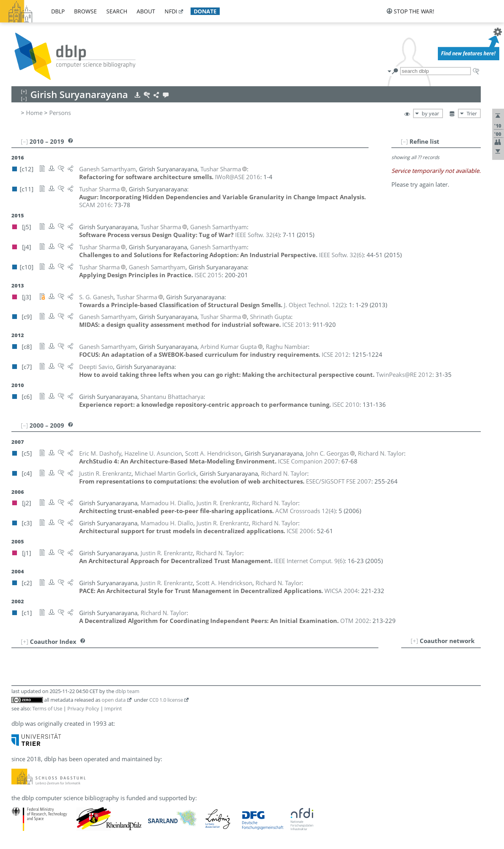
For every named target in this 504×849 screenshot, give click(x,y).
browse (85, 11)
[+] (414, 641)
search (117, 11)
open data (114, 700)
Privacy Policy (83, 708)
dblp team (127, 691)
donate (205, 11)
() (257, 235)
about (146, 11)
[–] (404, 141)
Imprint (113, 708)
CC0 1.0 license (166, 700)
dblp (58, 11)
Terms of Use (47, 708)
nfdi (171, 11)
